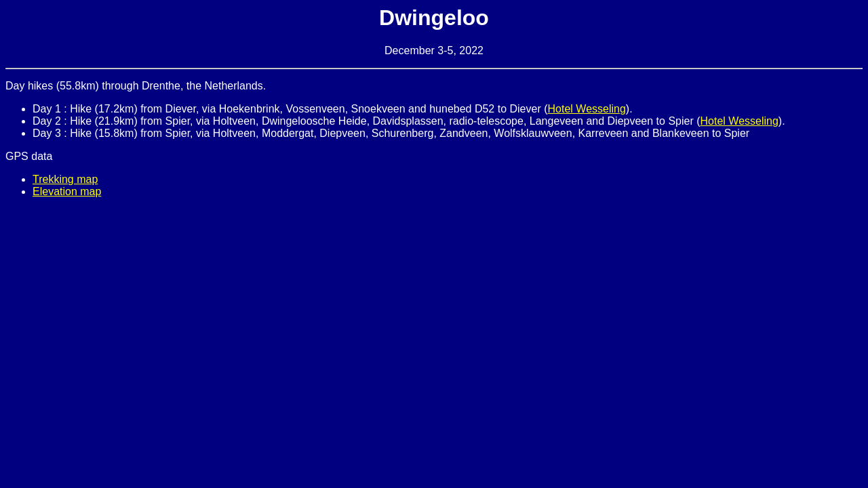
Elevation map (67, 191)
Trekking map (65, 179)
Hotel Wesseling (587, 109)
